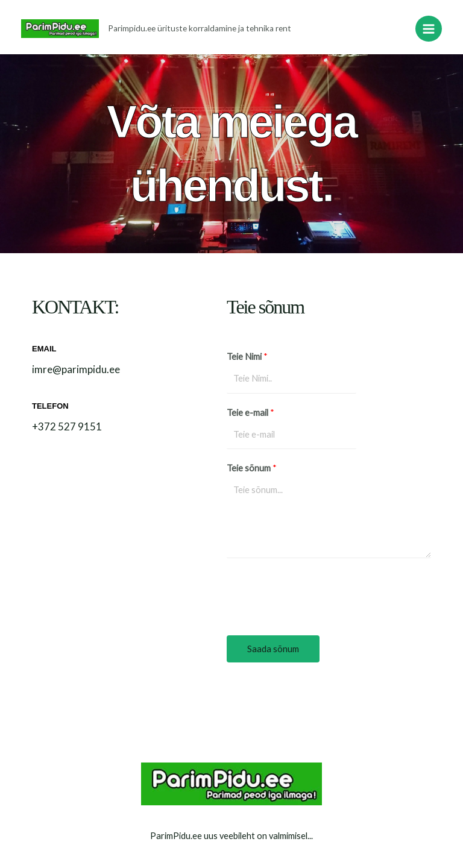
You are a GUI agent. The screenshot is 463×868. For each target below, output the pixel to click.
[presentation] (318, 594)
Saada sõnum (273, 649)
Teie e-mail (250, 413)
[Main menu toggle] (429, 29)
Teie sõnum (252, 468)
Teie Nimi (247, 357)
